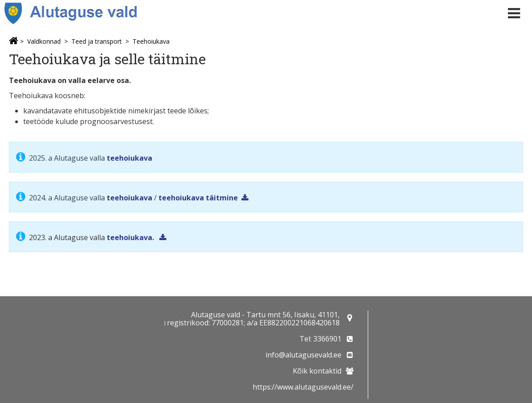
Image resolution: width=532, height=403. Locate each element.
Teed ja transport (97, 41)
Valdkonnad (44, 41)
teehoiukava (129, 158)
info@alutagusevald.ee (303, 355)
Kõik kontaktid (317, 371)
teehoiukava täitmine (198, 198)
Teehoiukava (151, 41)
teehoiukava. (131, 237)
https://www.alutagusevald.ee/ (303, 387)
